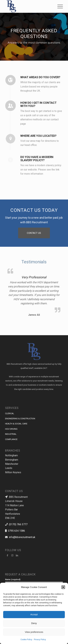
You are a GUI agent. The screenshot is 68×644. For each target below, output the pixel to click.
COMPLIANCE (11, 439)
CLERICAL (10, 413)
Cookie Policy (26, 640)
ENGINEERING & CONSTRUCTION (20, 419)
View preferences (34, 632)
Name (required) (34, 583)
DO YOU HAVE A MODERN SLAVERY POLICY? (37, 159)
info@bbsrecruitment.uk (22, 537)
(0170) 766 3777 (18, 524)
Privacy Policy (40, 640)
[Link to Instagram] (12, 555)
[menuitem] (59, 6)
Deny (34, 623)
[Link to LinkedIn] (17, 555)
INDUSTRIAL (11, 434)
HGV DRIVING (11, 429)
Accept (34, 614)
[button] (63, 587)
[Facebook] (7, 555)
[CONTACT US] (34, 233)
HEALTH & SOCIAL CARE (16, 424)
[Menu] (59, 6)
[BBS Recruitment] (28, 6)
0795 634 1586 (16, 531)
